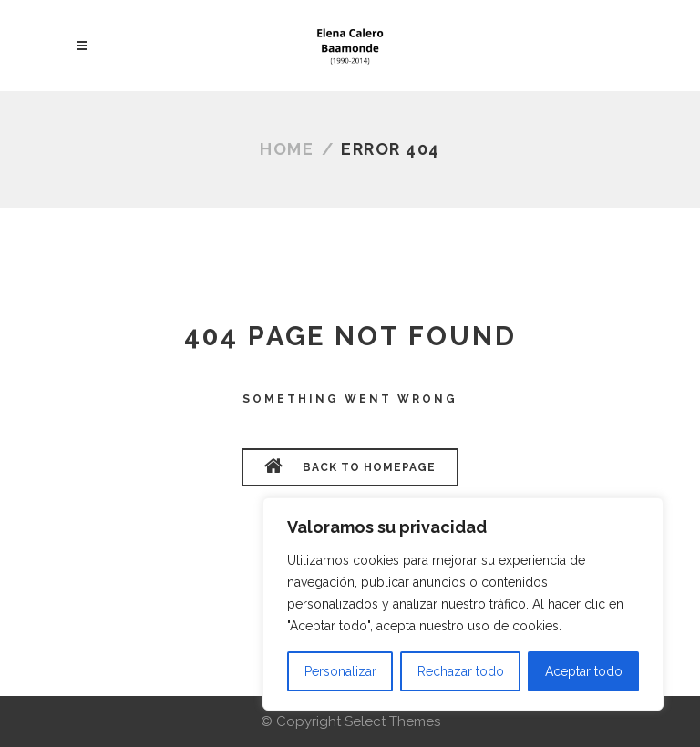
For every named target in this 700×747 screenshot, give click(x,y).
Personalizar (340, 671)
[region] (463, 604)
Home (287, 149)
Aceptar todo (584, 671)
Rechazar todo (461, 671)
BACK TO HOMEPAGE (350, 466)
